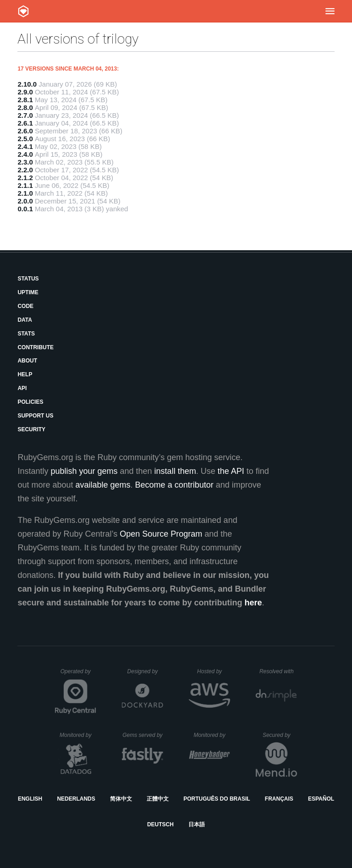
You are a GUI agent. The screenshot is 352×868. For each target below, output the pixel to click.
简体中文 (121, 799)
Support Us (35, 416)
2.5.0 (25, 139)
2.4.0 (25, 154)
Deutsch (160, 824)
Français (279, 799)
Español (321, 799)
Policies (30, 402)
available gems (103, 485)
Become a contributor (174, 485)
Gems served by (143, 735)
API (22, 388)
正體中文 (158, 799)
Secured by (280, 735)
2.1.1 (25, 185)
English (30, 799)
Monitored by (78, 735)
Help (25, 374)
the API (231, 471)
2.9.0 (25, 92)
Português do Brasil (217, 799)
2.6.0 (25, 131)
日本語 (197, 824)
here (253, 603)
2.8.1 (25, 100)
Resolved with (278, 671)
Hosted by (214, 671)
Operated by (78, 675)
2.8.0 (25, 107)
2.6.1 (25, 123)
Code (25, 306)
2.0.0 (25, 201)
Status (28, 279)
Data (25, 320)
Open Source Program (161, 534)
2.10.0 (27, 84)
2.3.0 (25, 162)
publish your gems (84, 471)
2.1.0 (25, 193)
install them (175, 471)
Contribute (36, 347)
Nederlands (76, 799)
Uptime (28, 292)
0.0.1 (25, 209)
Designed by (145, 671)
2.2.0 (25, 170)
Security (31, 429)
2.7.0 (25, 115)
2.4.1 (25, 146)
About (27, 361)
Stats (26, 334)
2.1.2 (25, 178)
